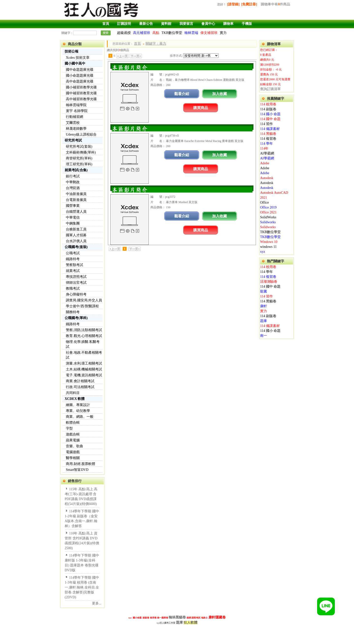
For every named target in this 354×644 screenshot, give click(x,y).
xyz (263, 252)
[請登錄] (233, 4)
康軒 (264, 306)
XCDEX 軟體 (75, 399)
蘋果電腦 (73, 440)
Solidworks (268, 222)
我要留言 (186, 24)
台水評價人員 (76, 241)
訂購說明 (124, 24)
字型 (69, 428)
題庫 (264, 321)
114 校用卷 (268, 104)
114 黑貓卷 (268, 134)
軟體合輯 (73, 423)
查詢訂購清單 (270, 89)
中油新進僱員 (76, 194)
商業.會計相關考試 (80, 381)
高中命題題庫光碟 (80, 81)
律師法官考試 (76, 283)
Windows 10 (269, 242)
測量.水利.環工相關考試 (84, 363)
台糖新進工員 (76, 229)
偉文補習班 (209, 33)
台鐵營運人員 (76, 212)
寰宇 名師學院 (77, 111)
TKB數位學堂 (172, 33)
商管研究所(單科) (79, 158)
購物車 (228, 24)
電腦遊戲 (73, 452)
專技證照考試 (76, 277)
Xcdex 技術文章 (78, 58)
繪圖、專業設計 (78, 405)
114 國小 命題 (270, 114)
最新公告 (146, 24)
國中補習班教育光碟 (81, 93)
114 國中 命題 (270, 119)
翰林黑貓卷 (177, 617)
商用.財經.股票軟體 (81, 464)
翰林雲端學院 (76, 105)
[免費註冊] (249, 4)
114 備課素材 (270, 129)
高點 (156, 33)
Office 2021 (268, 212)
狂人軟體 (191, 623)
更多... (97, 603)
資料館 (166, 24)
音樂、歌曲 (74, 446)
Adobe (265, 163)
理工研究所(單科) (79, 164)
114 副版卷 (268, 109)
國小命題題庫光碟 (80, 76)
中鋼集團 (73, 223)
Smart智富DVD (77, 470)
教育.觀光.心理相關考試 (84, 336)
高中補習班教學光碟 (81, 99)
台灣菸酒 (73, 188)
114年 (264, 148)
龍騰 (264, 291)
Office (265, 203)
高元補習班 (142, 33)
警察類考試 (74, 265)
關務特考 (73, 312)
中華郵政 (73, 182)
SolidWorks (268, 217)
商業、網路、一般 (80, 417)
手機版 (247, 24)
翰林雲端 (191, 33)
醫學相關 (73, 458)
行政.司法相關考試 (80, 387)
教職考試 (73, 288)
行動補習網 (74, 117)
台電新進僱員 (76, 200)
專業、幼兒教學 (78, 411)
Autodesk (267, 178)
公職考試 (73, 253)
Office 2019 (268, 207)
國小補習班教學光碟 (81, 87)
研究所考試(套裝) (79, 147)
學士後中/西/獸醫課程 (82, 306)
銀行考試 (73, 176)
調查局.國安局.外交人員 (84, 300)
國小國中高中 (75, 63)
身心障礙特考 (76, 294)
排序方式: (176, 56)
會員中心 (208, 24)
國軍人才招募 (76, 235)
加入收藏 (220, 94)
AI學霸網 (267, 153)
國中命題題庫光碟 (80, 70)
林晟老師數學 (76, 129)
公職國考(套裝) (76, 247)
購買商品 (201, 108)
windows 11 (268, 247)
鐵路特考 (73, 259)
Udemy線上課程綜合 (81, 134)
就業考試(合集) (76, 170)
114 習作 (266, 124)
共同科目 (73, 393)
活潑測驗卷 (269, 282)
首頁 (106, 24)
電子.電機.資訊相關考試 (84, 375)
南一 (264, 336)
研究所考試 (73, 140)
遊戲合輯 (73, 434)
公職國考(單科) (76, 318)
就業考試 (73, 271)
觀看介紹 (182, 94)
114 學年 (266, 144)
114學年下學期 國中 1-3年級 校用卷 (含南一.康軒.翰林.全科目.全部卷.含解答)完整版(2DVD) (82, 587)
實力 (223, 33)
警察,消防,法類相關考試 (84, 330)
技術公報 (72, 51)
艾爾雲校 (73, 123)
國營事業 (73, 206)
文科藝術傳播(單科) (81, 152)
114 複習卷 (268, 139)
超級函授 (124, 33)
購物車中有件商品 (275, 4)
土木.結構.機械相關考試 (84, 369)
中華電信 (73, 217)
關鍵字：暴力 (156, 44)
